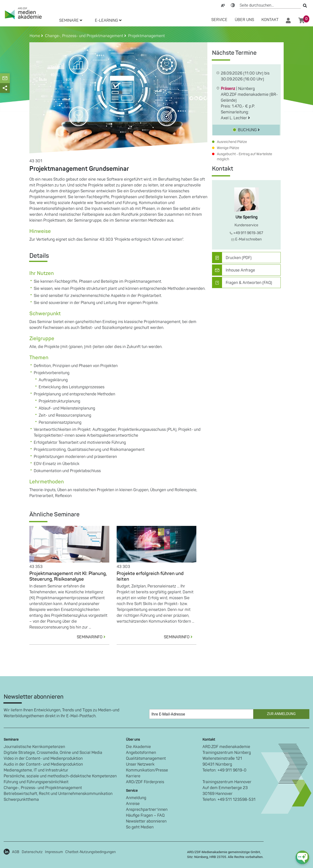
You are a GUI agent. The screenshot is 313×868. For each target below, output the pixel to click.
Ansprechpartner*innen (147, 810)
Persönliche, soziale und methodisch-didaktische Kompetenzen (60, 776)
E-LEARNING (108, 21)
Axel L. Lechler (235, 118)
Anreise (133, 804)
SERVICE (219, 20)
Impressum (54, 852)
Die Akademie (138, 747)
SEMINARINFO (93, 637)
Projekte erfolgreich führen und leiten (150, 576)
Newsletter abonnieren (146, 821)
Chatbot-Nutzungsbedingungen (90, 852)
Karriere (133, 776)
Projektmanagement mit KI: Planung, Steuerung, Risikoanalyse (68, 576)
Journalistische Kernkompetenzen (34, 747)
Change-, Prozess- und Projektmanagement (43, 788)
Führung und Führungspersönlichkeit (36, 782)
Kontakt (270, 20)
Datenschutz (32, 852)
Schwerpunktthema (21, 800)
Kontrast (233, 5)
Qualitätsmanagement (146, 759)
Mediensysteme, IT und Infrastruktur (36, 770)
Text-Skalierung (223, 5)
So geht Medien (140, 827)
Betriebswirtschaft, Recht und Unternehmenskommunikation (58, 794)
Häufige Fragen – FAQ (145, 815)
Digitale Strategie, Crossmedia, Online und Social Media (53, 753)
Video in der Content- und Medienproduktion (43, 759)
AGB (16, 852)
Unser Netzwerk (140, 764)
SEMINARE (71, 21)
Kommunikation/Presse (147, 770)
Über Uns (244, 20)
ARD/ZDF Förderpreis (145, 782)
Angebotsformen (141, 753)
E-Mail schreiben (246, 239)
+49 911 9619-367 (246, 233)
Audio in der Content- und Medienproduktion (43, 764)
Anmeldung (136, 798)
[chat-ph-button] (302, 857)
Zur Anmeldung (281, 714)
